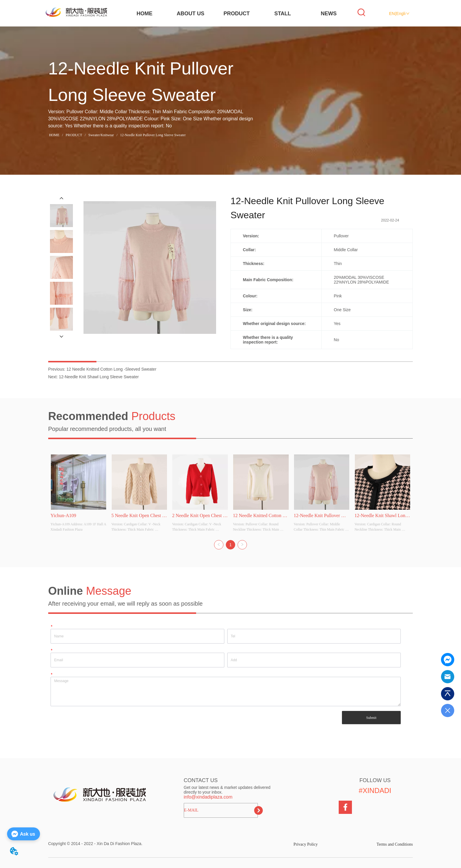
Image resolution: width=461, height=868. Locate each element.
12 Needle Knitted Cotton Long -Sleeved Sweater (111, 369)
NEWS (329, 14)
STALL (283, 14)
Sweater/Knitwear (101, 135)
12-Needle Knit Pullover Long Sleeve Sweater (152, 135)
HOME (144, 14)
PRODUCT (237, 14)
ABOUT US (191, 14)
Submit (371, 718)
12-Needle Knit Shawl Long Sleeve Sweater (99, 377)
